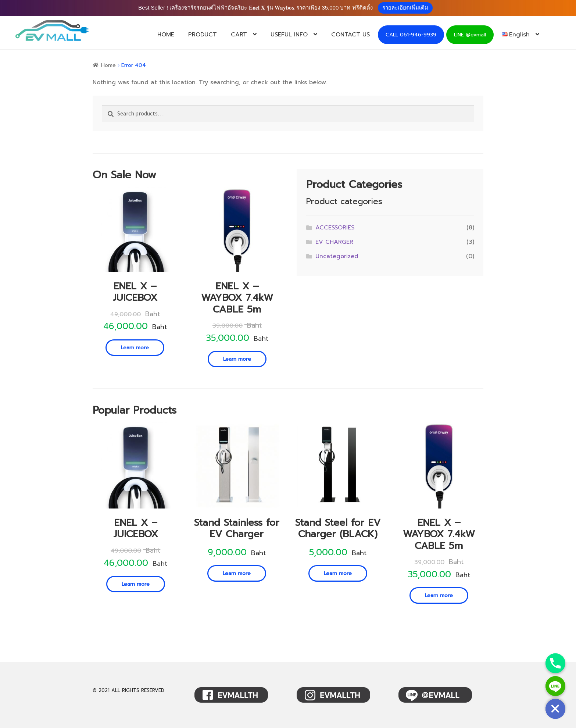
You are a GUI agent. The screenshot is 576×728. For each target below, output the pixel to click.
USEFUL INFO (289, 35)
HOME (166, 35)
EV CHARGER (334, 242)
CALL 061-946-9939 (411, 35)
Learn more (135, 348)
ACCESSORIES (335, 228)
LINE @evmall (470, 35)
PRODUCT (203, 35)
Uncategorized (337, 256)
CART (239, 35)
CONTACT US (350, 35)
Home (108, 65)
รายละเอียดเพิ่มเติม (405, 8)
